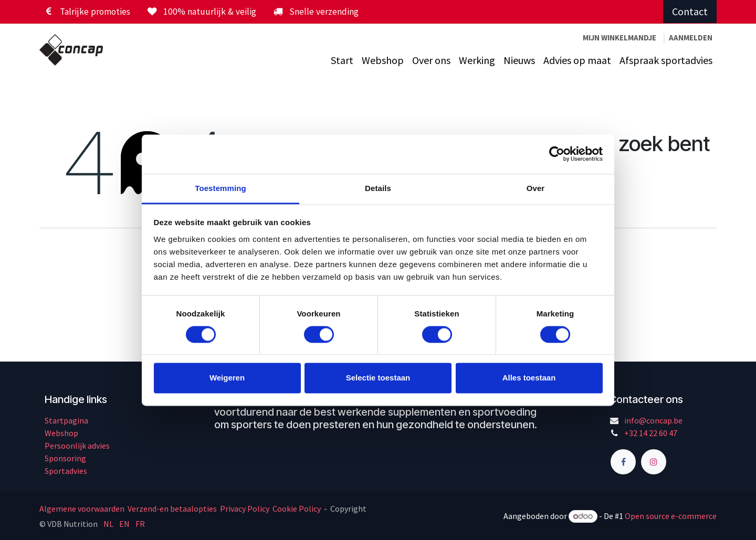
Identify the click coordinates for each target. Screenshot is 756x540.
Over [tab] (536, 188)
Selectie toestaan (378, 378)
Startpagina (66, 420)
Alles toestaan (529, 378)
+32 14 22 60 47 (651, 433)
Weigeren (227, 378)
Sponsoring (65, 458)
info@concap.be (653, 420)
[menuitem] (342, 60)
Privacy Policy (245, 509)
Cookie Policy (297, 509)
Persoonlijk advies (77, 446)
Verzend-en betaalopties (172, 509)
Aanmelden (691, 38)
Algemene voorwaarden (83, 509)
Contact (690, 11)
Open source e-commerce (671, 516)
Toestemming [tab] (220, 188)
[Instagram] (654, 462)
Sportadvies (66, 471)
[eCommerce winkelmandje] (619, 38)
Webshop (61, 433)
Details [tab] (378, 188)
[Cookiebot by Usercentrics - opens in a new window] (557, 154)
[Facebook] (623, 462)
